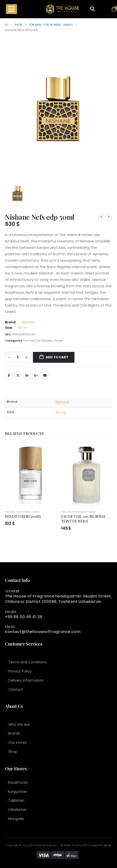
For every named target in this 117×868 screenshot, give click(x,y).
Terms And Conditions (28, 662)
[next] (109, 217)
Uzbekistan (17, 810)
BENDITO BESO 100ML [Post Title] (23, 516)
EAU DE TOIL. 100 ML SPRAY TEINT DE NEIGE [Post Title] (83, 519)
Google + (36, 375)
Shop (13, 752)
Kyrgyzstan (18, 792)
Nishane (29, 322)
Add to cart (57, 357)
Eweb (108, 845)
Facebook (9, 375)
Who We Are (19, 724)
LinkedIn (27, 375)
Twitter (18, 375)
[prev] (101, 217)
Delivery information (26, 680)
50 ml (23, 328)
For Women (44, 341)
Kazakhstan (18, 782)
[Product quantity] (18, 357)
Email (45, 375)
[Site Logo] (63, 9)
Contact (16, 689)
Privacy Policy (20, 671)
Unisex (58, 341)
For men (29, 341)
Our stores (17, 742)
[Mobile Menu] (12, 9)
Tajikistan (16, 800)
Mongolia (16, 819)
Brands (14, 733)
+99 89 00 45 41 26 (24, 617)
